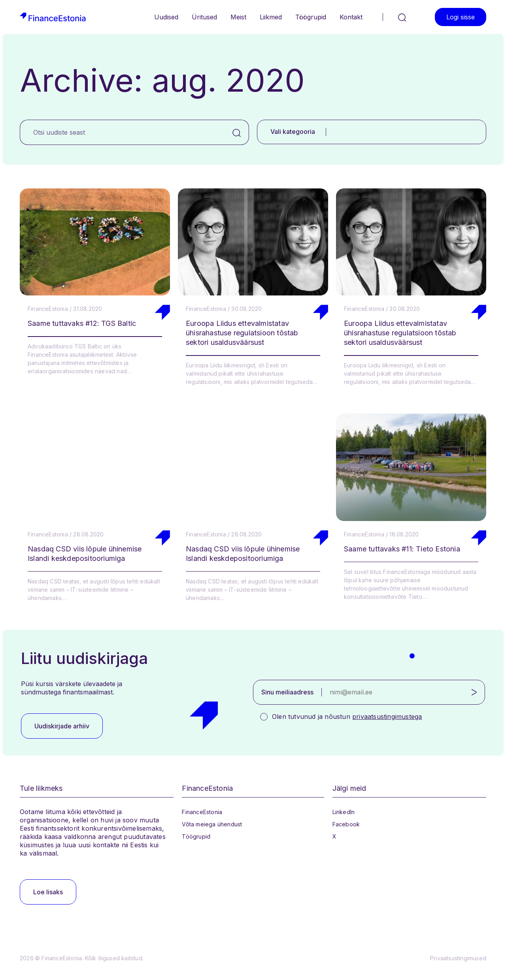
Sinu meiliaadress (287, 692)
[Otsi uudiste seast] (122, 132)
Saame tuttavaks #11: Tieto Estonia (402, 549)
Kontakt (351, 17)
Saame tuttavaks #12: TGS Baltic (82, 323)
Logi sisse (461, 17)
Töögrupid (311, 17)
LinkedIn (344, 812)
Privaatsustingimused (458, 958)
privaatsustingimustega (387, 717)
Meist (238, 17)
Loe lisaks (48, 892)
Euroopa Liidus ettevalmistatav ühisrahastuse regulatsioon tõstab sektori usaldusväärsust (242, 333)
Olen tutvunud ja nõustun (347, 717)
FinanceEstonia (202, 812)
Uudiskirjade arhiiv (62, 726)
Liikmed (271, 17)
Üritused (204, 17)
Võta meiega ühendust (212, 824)
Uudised (166, 17)
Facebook (346, 824)
